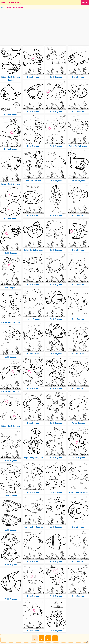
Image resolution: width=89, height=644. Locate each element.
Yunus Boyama (33, 319)
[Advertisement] (44, 27)
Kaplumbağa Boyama (33, 458)
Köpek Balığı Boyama (11, 184)
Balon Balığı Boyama (33, 250)
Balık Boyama (11, 253)
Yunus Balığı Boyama (78, 492)
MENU (85, 2)
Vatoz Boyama (11, 288)
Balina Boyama (11, 115)
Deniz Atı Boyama (33, 181)
